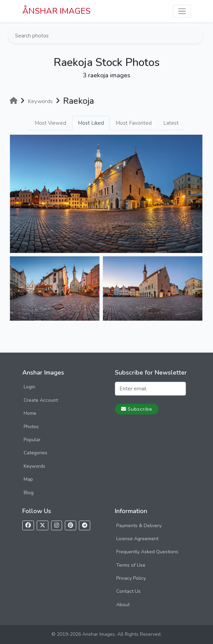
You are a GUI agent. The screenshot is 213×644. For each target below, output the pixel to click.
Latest (171, 123)
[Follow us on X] (43, 526)
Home (30, 413)
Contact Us (128, 591)
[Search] (198, 36)
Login (29, 387)
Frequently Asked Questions (147, 552)
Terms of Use (131, 565)
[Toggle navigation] (182, 11)
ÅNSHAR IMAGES (56, 11)
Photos (31, 427)
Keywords (34, 466)
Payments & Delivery (139, 526)
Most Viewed (50, 123)
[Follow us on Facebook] (28, 526)
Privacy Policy (131, 578)
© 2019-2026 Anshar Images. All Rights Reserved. (107, 634)
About (123, 605)
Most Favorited (134, 123)
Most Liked (91, 123)
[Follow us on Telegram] (85, 526)
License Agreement (137, 539)
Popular (32, 440)
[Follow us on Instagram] (57, 526)
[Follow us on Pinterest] (70, 526)
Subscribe (137, 409)
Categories (35, 453)
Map (28, 479)
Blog (29, 493)
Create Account (41, 400)
